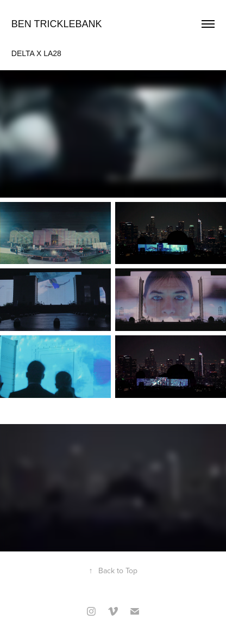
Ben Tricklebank (57, 24)
